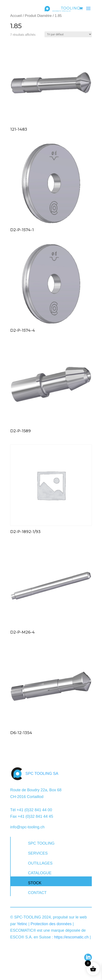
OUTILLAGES (40, 863)
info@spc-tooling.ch (27, 827)
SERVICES (38, 853)
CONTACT (37, 893)
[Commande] (68, 34)
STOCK (35, 883)
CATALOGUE (40, 873)
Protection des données (51, 924)
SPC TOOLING (41, 843)
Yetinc (22, 924)
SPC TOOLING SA (42, 774)
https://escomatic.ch (71, 937)
